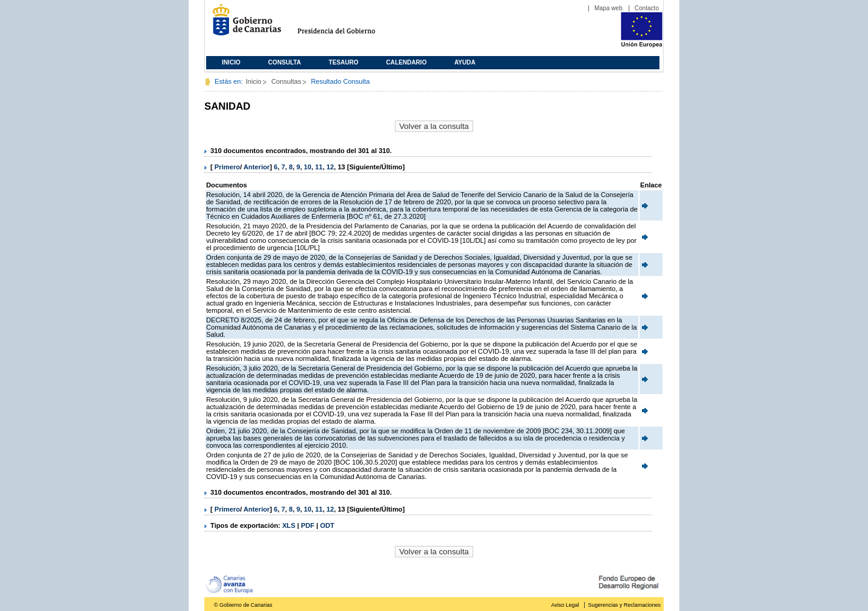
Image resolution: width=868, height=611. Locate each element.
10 (307, 167)
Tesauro (343, 62)
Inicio (231, 62)
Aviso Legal (565, 605)
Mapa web (609, 8)
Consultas (286, 81)
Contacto (647, 8)
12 (330, 167)
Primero (227, 167)
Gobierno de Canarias (243, 24)
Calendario (407, 62)
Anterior (257, 167)
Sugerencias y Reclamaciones (624, 605)
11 (319, 167)
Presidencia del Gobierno (348, 24)
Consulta (285, 62)
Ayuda (465, 62)
